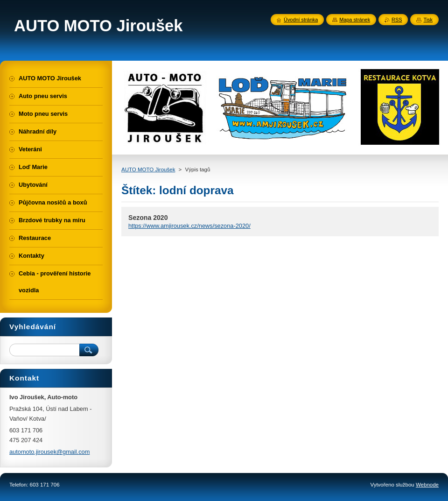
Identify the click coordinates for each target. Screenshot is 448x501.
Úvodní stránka (301, 20)
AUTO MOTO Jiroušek (148, 169)
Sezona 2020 (148, 218)
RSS (397, 20)
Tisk (428, 20)
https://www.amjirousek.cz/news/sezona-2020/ (189, 226)
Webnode (427, 485)
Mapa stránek (355, 20)
